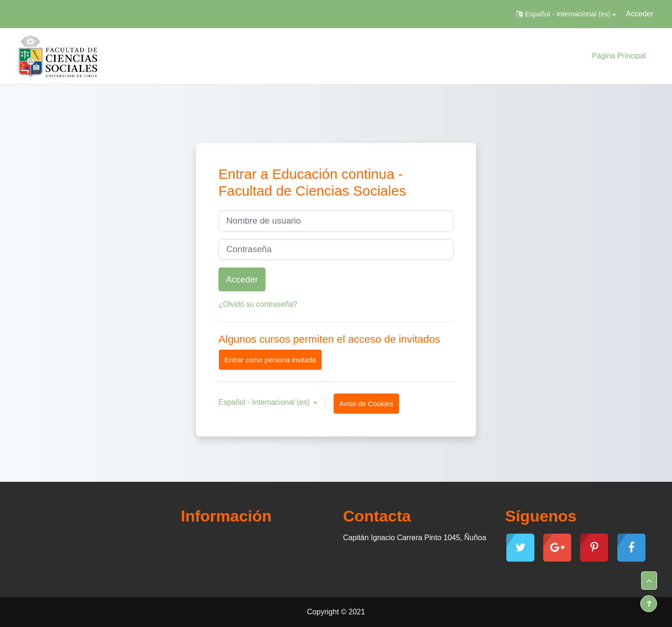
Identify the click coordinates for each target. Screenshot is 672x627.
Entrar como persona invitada (270, 360)
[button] (566, 14)
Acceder (640, 14)
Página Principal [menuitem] (619, 56)
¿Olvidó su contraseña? (258, 304)
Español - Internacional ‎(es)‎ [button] (265, 402)
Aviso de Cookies (366, 404)
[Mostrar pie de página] (649, 604)
